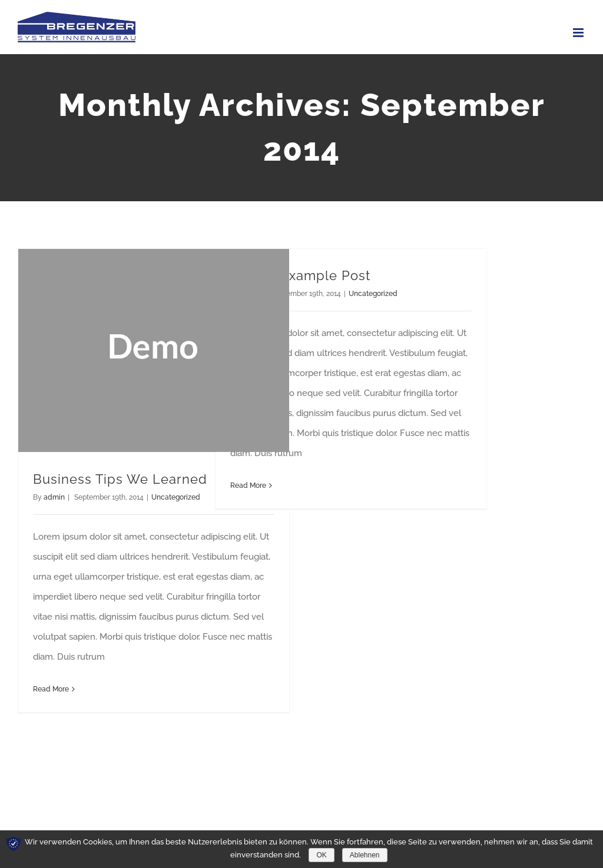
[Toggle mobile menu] (579, 33)
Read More (51, 689)
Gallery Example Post (300, 276)
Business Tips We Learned (120, 479)
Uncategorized (176, 497)
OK (321, 855)
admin (54, 497)
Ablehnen (365, 855)
